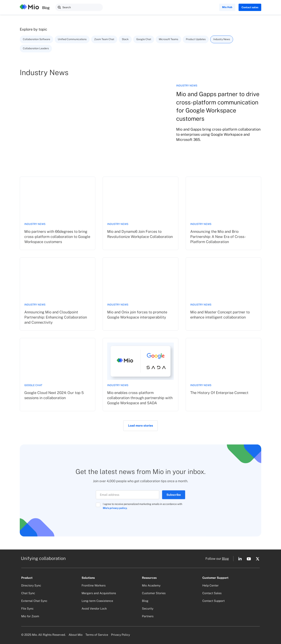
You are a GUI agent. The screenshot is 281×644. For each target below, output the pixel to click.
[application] (280, 643)
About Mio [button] (76, 635)
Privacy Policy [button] (120, 635)
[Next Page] (140, 426)
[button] (59, 7)
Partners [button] (148, 616)
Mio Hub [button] (227, 7)
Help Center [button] (210, 585)
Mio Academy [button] (151, 585)
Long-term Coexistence (97, 601)
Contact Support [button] (213, 601)
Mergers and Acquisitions (99, 593)
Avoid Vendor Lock (94, 609)
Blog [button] (225, 559)
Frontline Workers (94, 585)
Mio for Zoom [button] (30, 616)
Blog (46, 8)
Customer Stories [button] (154, 593)
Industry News (35, 224)
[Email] (128, 497)
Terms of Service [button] (97, 635)
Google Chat (33, 385)
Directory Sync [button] (31, 585)
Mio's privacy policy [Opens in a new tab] (115, 510)
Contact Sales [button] (212, 593)
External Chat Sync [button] (34, 601)
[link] (58, 213)
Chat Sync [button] (28, 593)
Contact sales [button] (250, 7)
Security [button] (148, 609)
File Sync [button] (27, 609)
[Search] (79, 7)
